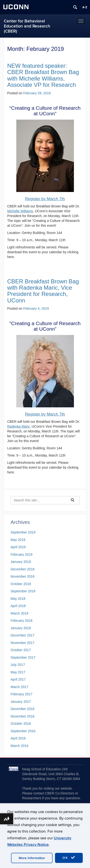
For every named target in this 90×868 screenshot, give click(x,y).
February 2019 (21, 554)
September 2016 (23, 731)
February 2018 (21, 621)
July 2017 (18, 665)
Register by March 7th (45, 199)
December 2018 (23, 569)
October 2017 (21, 650)
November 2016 (23, 716)
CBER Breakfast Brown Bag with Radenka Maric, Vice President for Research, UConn (43, 291)
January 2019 (21, 562)
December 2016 (23, 709)
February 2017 (21, 694)
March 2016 (19, 746)
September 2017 (23, 657)
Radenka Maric (18, 426)
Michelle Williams (20, 211)
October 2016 (21, 724)
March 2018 (19, 613)
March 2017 (19, 687)
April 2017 (18, 679)
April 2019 (18, 547)
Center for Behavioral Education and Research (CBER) (27, 26)
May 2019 (18, 540)
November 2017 (23, 643)
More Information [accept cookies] (32, 858)
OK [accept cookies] (69, 858)
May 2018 (18, 599)
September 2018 (23, 591)
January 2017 (21, 702)
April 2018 (18, 606)
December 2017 (23, 635)
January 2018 (21, 628)
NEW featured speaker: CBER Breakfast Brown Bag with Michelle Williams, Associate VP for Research (43, 75)
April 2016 (18, 738)
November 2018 (23, 576)
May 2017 (18, 672)
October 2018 (21, 584)
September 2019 (23, 532)
